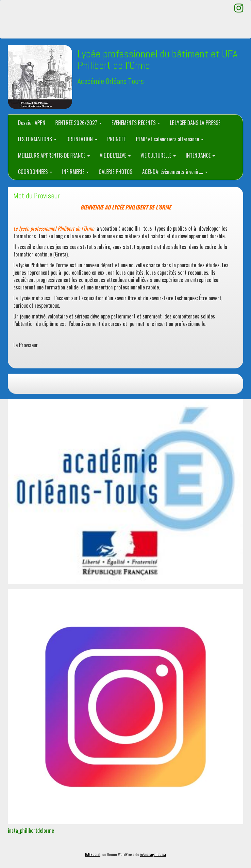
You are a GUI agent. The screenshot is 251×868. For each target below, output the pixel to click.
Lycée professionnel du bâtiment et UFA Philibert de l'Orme (158, 60)
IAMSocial (93, 854)
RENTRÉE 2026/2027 (78, 123)
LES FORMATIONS (37, 139)
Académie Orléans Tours (111, 81)
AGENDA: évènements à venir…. (175, 172)
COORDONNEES (35, 172)
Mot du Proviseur (37, 196)
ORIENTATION (82, 139)
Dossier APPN (32, 123)
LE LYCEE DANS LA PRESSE (195, 123)
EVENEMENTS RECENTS (136, 123)
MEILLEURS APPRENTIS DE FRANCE (54, 155)
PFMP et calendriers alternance (170, 139)
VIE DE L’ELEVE (115, 155)
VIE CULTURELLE (158, 155)
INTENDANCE (200, 155)
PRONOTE (117, 139)
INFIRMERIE (75, 172)
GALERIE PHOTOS (116, 172)
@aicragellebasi (153, 854)
